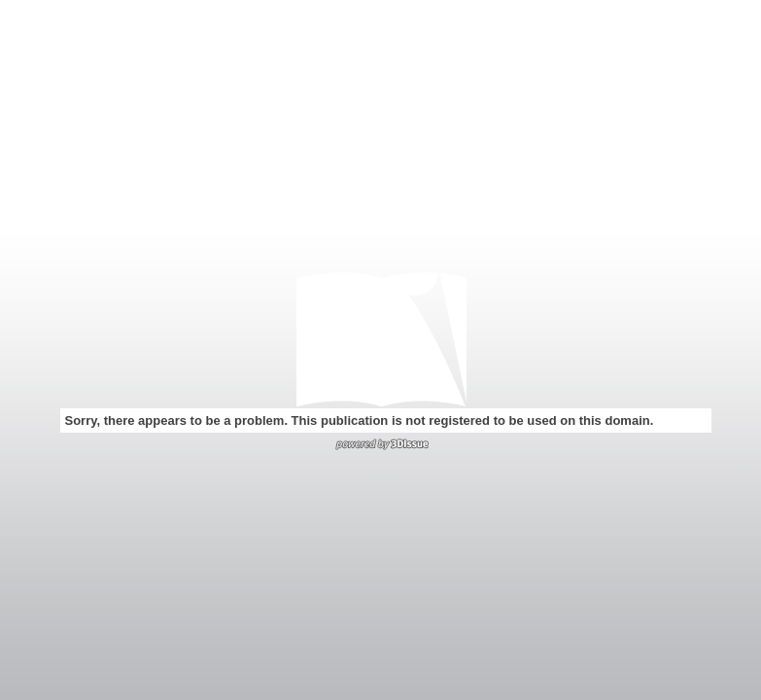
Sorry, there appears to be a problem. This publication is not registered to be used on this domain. (360, 420)
